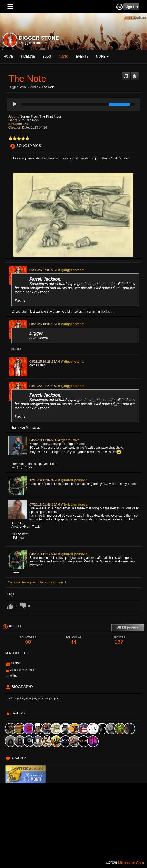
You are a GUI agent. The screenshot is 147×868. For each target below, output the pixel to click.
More (103, 57)
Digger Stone (18, 87)
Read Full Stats (17, 653)
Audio (34, 87)
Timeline (28, 57)
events (82, 57)
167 (119, 640)
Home (8, 57)
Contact (16, 663)
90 (28, 640)
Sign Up (131, 7)
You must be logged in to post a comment (37, 582)
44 (73, 640)
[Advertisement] (73, 820)
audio (64, 57)
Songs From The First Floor (41, 116)
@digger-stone (30, 43)
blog (47, 57)
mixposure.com (131, 863)
